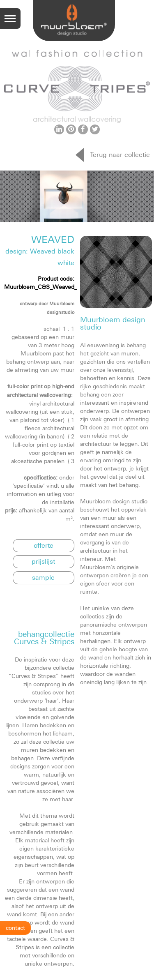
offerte (44, 545)
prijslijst (43, 561)
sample (43, 577)
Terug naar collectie (120, 154)
